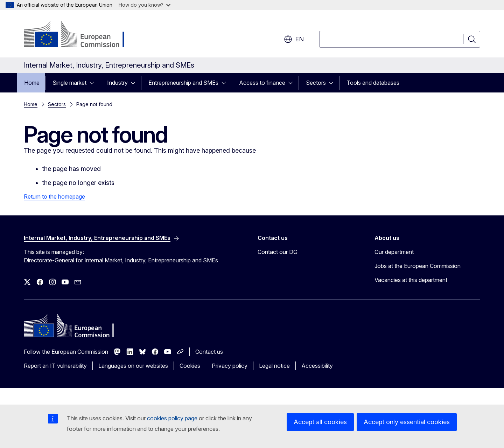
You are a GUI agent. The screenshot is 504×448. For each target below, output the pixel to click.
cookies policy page (172, 418)
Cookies (190, 366)
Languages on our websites (133, 366)
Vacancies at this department (411, 280)
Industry (117, 83)
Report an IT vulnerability (55, 366)
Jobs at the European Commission (418, 266)
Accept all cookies (320, 422)
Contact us (209, 352)
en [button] (294, 39)
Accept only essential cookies (407, 422)
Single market (69, 83)
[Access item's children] (94, 83)
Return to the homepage (54, 197)
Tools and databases (373, 83)
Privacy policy (230, 366)
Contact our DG (278, 252)
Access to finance (262, 83)
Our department (394, 252)
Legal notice (274, 366)
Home (32, 83)
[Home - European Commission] (80, 35)
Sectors (316, 83)
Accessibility (317, 366)
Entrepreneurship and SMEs (183, 83)
